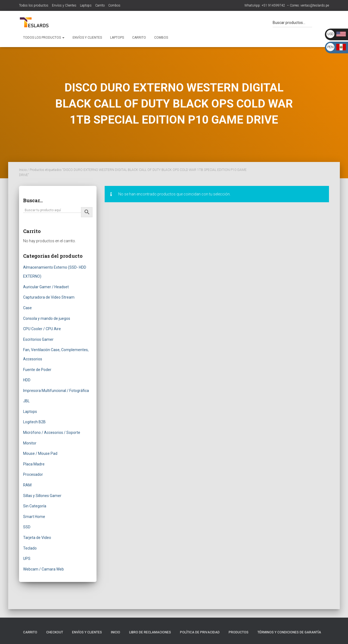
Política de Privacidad (200, 632)
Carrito (100, 5)
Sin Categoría (35, 506)
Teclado (30, 548)
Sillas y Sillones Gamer (42, 496)
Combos (114, 5)
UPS (27, 559)
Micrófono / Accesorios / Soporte (52, 433)
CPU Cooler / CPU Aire (42, 329)
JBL (26, 401)
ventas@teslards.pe (315, 5)
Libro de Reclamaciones (150, 632)
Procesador (33, 474)
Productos (239, 632)
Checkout (55, 632)
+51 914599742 (273, 5)
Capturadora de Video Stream (49, 297)
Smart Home (34, 517)
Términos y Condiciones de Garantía (289, 632)
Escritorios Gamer (38, 339)
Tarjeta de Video (37, 538)
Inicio (23, 170)
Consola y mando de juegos (47, 318)
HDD (27, 380)
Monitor (30, 443)
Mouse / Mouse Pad (40, 453)
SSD (27, 527)
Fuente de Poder (37, 370)
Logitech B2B (34, 422)
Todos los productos (34, 5)
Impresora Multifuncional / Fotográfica (56, 391)
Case (27, 308)
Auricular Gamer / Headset (46, 287)
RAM (27, 485)
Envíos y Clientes (64, 5)
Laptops (86, 5)
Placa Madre (34, 464)
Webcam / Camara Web (43, 569)
